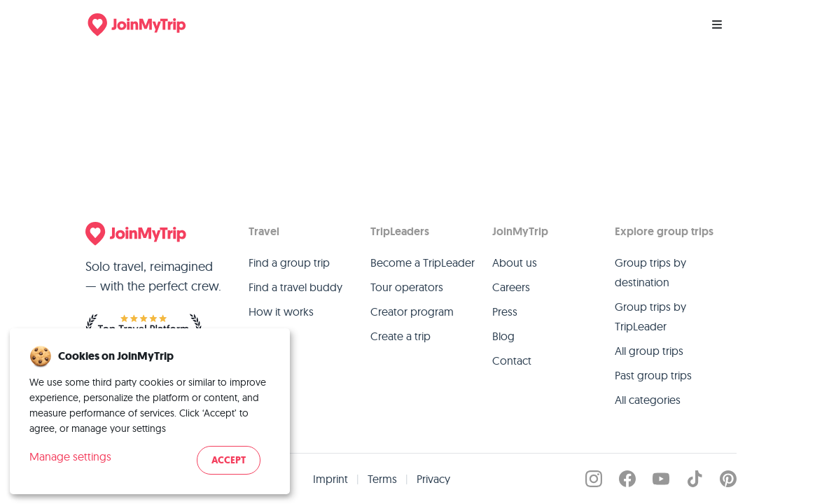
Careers (511, 287)
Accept (229, 460)
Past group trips (653, 375)
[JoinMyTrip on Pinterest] (728, 479)
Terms (382, 479)
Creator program (412, 311)
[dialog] (150, 411)
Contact (512, 360)
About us (515, 262)
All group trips (649, 351)
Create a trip (400, 336)
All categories (648, 400)
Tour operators (407, 287)
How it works (281, 311)
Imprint (330, 479)
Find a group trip (289, 262)
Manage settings (70, 456)
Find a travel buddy (295, 287)
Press (505, 311)
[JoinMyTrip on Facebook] (627, 479)
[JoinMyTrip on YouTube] (661, 479)
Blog (503, 336)
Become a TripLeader (423, 262)
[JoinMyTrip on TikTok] (695, 479)
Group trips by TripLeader (650, 316)
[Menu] (717, 24)
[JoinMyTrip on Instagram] (594, 479)
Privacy (433, 479)
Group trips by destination (650, 272)
